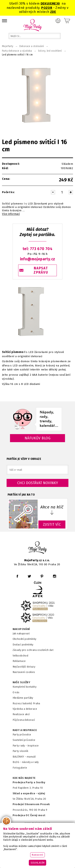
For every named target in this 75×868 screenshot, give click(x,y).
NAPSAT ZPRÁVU (41, 270)
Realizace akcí (21, 714)
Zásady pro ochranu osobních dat (33, 650)
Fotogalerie (20, 768)
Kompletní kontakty (24, 687)
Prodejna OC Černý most (29, 815)
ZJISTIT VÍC (52, 524)
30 (58, 4)
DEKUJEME (48, 4)
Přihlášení (58, 21)
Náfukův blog (37, 438)
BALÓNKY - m (21, 757)
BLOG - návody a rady (26, 762)
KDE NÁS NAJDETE (24, 778)
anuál (32, 757)
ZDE (53, 12)
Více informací (11, 214)
